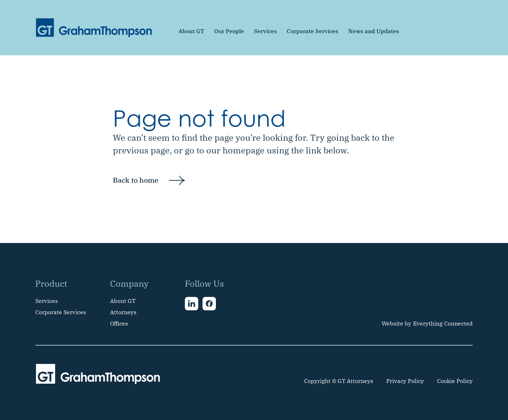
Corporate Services (313, 31)
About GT (191, 31)
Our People (229, 31)
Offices (119, 323)
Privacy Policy (405, 381)
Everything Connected (443, 323)
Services (265, 31)
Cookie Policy (455, 381)
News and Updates (374, 31)
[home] (94, 28)
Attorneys (123, 312)
